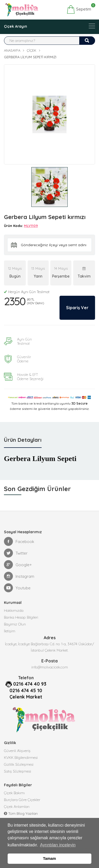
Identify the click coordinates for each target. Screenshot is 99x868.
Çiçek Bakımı (14, 793)
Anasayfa (12, 50)
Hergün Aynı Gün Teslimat (27, 292)
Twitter (16, 553)
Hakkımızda (14, 610)
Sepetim (79, 9)
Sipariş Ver (77, 308)
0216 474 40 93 (30, 684)
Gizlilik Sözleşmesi (19, 764)
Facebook (19, 541)
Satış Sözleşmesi (18, 771)
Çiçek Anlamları (17, 807)
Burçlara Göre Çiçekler (22, 800)
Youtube (17, 588)
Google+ (18, 565)
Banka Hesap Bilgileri (21, 617)
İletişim (10, 631)
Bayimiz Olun (15, 624)
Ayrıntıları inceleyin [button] (58, 845)
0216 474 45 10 (26, 690)
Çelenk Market (26, 697)
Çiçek (31, 50)
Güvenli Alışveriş (17, 751)
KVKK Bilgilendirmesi (21, 758)
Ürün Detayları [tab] (23, 440)
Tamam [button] (49, 859)
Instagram (19, 576)
